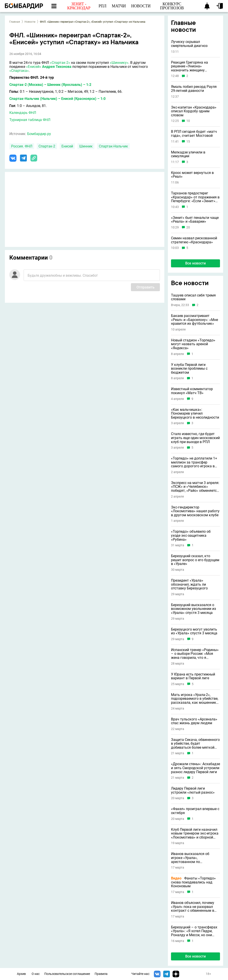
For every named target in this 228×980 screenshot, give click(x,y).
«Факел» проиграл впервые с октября (195, 811)
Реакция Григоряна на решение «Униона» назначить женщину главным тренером (189, 66)
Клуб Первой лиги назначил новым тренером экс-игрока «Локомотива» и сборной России (195, 834)
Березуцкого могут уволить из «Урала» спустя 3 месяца (194, 631)
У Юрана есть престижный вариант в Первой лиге (193, 676)
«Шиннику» (119, 63)
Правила (101, 974)
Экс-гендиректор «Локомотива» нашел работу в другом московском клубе (195, 511)
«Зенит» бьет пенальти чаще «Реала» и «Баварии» (195, 220)
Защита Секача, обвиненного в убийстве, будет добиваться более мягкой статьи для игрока (195, 744)
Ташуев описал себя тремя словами (193, 297)
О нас (36, 974)
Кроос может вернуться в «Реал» (192, 175)
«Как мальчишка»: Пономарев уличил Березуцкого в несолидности (195, 414)
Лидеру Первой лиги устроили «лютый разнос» (193, 790)
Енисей (67, 146)
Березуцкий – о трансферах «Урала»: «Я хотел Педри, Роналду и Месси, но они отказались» (194, 931)
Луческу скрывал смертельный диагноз (189, 44)
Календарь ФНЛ (23, 113)
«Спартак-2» (60, 63)
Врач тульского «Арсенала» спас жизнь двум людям (194, 721)
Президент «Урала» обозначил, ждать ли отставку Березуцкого (189, 584)
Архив (21, 974)
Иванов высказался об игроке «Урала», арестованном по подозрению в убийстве (191, 858)
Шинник (86, 146)
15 (188, 142)
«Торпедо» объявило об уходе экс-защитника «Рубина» (191, 535)
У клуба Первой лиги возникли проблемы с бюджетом (189, 369)
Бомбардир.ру (39, 134)
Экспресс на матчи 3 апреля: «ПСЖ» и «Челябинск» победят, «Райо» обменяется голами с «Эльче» (195, 487)
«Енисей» (34, 67)
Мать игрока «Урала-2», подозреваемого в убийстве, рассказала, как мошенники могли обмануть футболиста (195, 699)
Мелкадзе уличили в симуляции (188, 154)
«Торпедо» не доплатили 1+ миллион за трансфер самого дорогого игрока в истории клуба (194, 462)
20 (188, 227)
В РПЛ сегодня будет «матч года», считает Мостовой (194, 134)
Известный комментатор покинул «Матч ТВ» (192, 391)
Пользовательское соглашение (67, 974)
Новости (30, 22)
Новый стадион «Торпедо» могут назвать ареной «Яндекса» (193, 344)
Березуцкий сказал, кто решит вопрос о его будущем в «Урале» (195, 560)
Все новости (195, 263)
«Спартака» (19, 71)
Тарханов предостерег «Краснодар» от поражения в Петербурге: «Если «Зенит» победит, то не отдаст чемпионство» (195, 197)
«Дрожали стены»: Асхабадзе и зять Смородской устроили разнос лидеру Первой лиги (195, 768)
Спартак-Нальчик (113, 146)
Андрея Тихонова (57, 67)
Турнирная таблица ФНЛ (30, 120)
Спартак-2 (47, 146)
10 (188, 121)
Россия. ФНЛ (22, 146)
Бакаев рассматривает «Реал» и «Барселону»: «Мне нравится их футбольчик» (194, 320)
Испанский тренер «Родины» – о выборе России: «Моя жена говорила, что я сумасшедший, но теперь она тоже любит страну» (195, 654)
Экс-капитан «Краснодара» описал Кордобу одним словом (194, 111)
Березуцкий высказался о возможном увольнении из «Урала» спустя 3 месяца (193, 609)
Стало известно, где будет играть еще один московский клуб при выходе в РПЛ (195, 438)
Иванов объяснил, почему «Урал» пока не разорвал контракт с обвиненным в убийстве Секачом (193, 907)
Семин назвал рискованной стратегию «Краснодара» (194, 240)
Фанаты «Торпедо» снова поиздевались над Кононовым (193, 882)
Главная (15, 22)
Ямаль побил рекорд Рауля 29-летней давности (194, 89)
